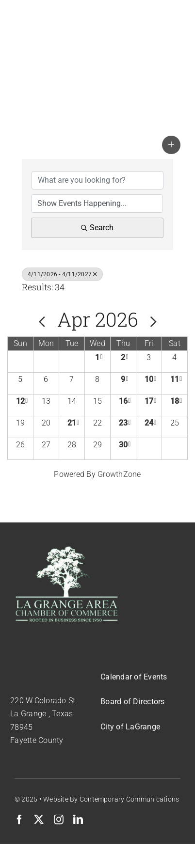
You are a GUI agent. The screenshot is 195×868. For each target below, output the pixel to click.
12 (20, 401)
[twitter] (39, 820)
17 (149, 401)
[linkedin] (78, 820)
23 (123, 423)
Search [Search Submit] (97, 228)
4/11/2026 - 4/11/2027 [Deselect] (62, 274)
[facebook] (19, 820)
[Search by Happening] (97, 204)
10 (149, 379)
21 (72, 423)
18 (175, 401)
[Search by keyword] (97, 180)
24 (149, 423)
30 (123, 445)
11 (175, 379)
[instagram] (59, 820)
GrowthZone (119, 474)
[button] (171, 145)
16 (123, 401)
